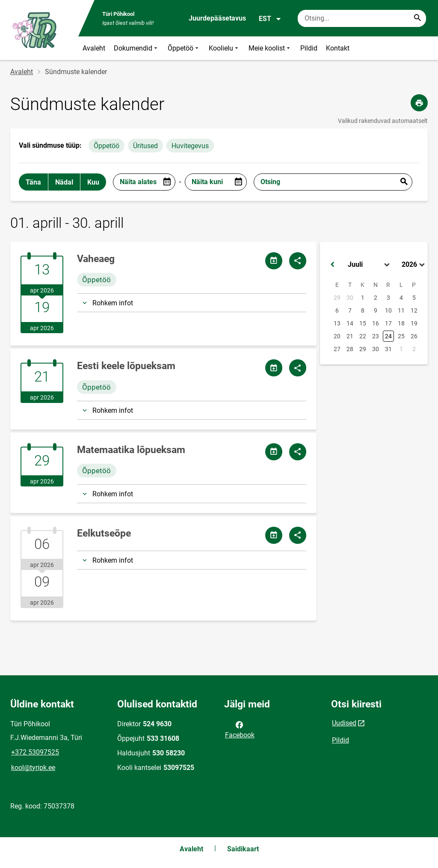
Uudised (344, 723)
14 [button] (350, 323)
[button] (332, 265)
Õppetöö (184, 48)
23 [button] (376, 336)
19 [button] (414, 323)
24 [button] (388, 336)
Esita (404, 182)
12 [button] (414, 310)
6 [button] (337, 310)
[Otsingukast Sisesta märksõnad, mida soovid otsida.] (362, 18)
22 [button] (363, 336)
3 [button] (388, 298)
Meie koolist (270, 48)
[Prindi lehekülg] (419, 103)
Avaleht (94, 48)
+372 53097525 (35, 752)
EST (270, 19)
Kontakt (338, 48)
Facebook (240, 729)
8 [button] (363, 310)
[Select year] (414, 265)
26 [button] (414, 336)
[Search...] (417, 18)
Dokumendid (136, 48)
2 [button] (376, 298)
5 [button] (414, 298)
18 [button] (401, 323)
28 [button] (350, 349)
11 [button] (401, 310)
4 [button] (401, 298)
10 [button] (388, 310)
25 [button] (401, 336)
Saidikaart (243, 849)
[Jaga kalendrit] (274, 261)
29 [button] (337, 298)
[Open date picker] (167, 182)
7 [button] (350, 310)
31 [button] (388, 349)
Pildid (309, 48)
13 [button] (337, 323)
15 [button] (363, 323)
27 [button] (337, 349)
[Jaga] (298, 261)
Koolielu (224, 48)
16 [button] (376, 323)
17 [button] (388, 323)
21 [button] (350, 336)
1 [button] (363, 298)
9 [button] (376, 310)
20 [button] (337, 336)
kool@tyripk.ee (33, 768)
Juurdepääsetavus (217, 18)
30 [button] (350, 298)
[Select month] (370, 265)
